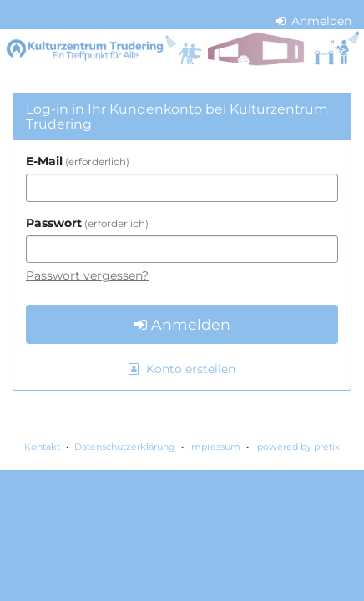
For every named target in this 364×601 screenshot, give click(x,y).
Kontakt (42, 447)
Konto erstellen (182, 369)
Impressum (215, 447)
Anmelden (314, 21)
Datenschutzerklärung (125, 447)
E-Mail (78, 161)
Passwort (87, 223)
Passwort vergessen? (87, 275)
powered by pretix (298, 447)
